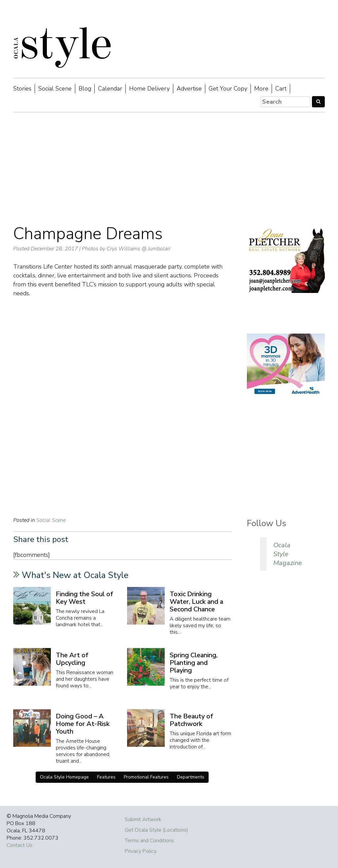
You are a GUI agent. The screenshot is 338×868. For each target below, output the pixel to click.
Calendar (110, 89)
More (261, 89)
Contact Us (19, 845)
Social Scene (55, 89)
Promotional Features (146, 777)
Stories (22, 89)
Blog (85, 89)
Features (106, 777)
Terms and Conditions (149, 841)
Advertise (189, 89)
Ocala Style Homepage (64, 777)
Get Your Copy (228, 89)
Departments (191, 777)
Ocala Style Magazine (288, 554)
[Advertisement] (169, 168)
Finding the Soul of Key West (84, 598)
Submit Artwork (143, 819)
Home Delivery (149, 89)
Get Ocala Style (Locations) (156, 830)
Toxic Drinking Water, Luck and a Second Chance (196, 602)
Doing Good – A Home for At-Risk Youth (83, 724)
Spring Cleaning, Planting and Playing (194, 663)
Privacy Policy (141, 851)
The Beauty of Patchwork (191, 720)
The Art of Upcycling (72, 659)
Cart (281, 89)
